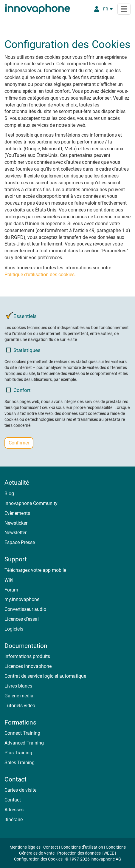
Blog (9, 494)
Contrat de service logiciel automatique (45, 676)
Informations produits (27, 656)
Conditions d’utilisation (82, 847)
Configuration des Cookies (38, 859)
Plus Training (18, 753)
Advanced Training (24, 743)
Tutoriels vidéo (20, 706)
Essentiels (21, 316)
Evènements (17, 513)
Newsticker (16, 523)
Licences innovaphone (28, 666)
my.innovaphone (22, 599)
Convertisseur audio (25, 609)
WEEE (109, 853)
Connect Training (22, 733)
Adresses (14, 810)
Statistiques (23, 350)
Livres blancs (18, 686)
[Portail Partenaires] (97, 9)
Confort (18, 390)
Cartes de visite (20, 790)
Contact (13, 800)
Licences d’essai (22, 619)
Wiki (9, 580)
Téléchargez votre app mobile (35, 570)
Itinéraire (14, 820)
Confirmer (19, 443)
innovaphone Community (31, 503)
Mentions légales (25, 847)
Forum (11, 590)
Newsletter (15, 533)
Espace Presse (20, 542)
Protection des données (79, 853)
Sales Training (20, 763)
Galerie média (19, 696)
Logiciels (14, 629)
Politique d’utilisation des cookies (39, 275)
